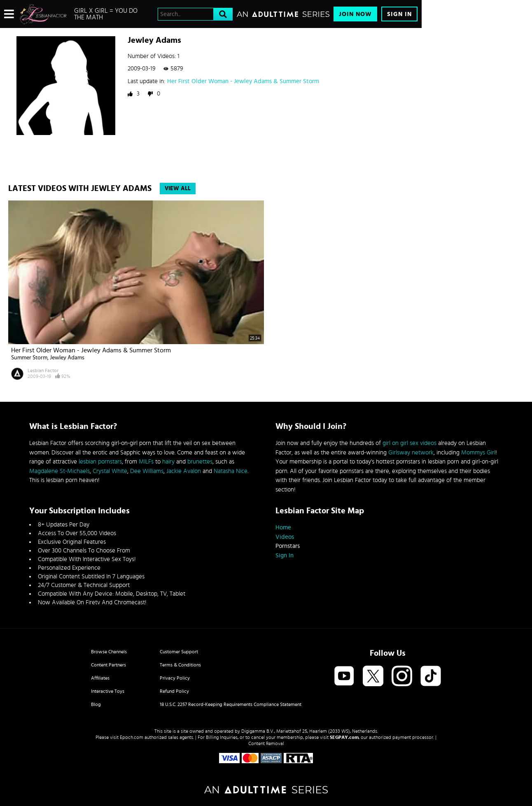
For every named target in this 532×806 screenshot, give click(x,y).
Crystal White (110, 471)
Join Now (355, 14)
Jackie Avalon (184, 471)
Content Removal (266, 743)
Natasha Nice (231, 471)
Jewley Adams (67, 358)
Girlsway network (411, 453)
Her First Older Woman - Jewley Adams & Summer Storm (243, 81)
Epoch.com (132, 737)
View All (178, 189)
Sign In (399, 14)
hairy (168, 462)
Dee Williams (147, 471)
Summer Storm (29, 358)
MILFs (146, 462)
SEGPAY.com (344, 737)
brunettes (200, 462)
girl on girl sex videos (409, 443)
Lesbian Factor (43, 370)
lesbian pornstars (100, 462)
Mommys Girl (478, 453)
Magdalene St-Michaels (59, 471)
